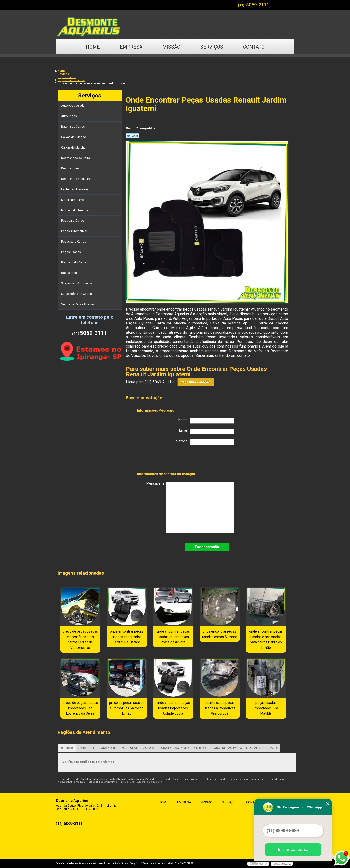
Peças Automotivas (75, 231)
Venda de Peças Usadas (78, 304)
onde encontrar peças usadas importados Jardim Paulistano (127, 637)
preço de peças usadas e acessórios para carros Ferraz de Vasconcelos (80, 640)
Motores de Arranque (76, 210)
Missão (171, 47)
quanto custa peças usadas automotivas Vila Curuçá (220, 708)
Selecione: (67, 748)
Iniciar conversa (293, 850)
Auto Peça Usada (73, 106)
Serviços (212, 47)
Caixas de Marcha (74, 148)
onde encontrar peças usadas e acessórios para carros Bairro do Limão (266, 640)
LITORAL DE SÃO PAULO (226, 748)
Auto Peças (69, 116)
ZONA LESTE (86, 748)
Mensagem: (190, 507)
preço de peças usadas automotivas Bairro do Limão (127, 708)
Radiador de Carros (75, 263)
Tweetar (133, 136)
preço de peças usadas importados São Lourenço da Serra (80, 708)
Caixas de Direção (74, 137)
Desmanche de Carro (76, 158)
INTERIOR (199, 748)
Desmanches (71, 168)
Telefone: (204, 442)
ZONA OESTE (130, 748)
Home (93, 47)
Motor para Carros (74, 200)
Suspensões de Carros (77, 294)
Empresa (131, 47)
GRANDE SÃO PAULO (175, 748)
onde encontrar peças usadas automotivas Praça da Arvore (173, 637)
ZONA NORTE (108, 748)
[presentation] (168, 459)
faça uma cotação (196, 382)
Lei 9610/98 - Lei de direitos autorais (141, 782)
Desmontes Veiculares (77, 179)
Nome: (206, 421)
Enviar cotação (207, 547)
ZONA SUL (150, 748)
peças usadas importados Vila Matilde (266, 708)
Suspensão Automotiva (77, 283)
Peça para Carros (73, 221)
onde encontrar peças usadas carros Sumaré (220, 634)
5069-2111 (258, 5)
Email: (207, 431)
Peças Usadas (71, 252)
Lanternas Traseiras (75, 189)
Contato (254, 47)
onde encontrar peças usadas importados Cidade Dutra (173, 708)
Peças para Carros (74, 242)
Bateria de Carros (73, 127)
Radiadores (69, 273)
